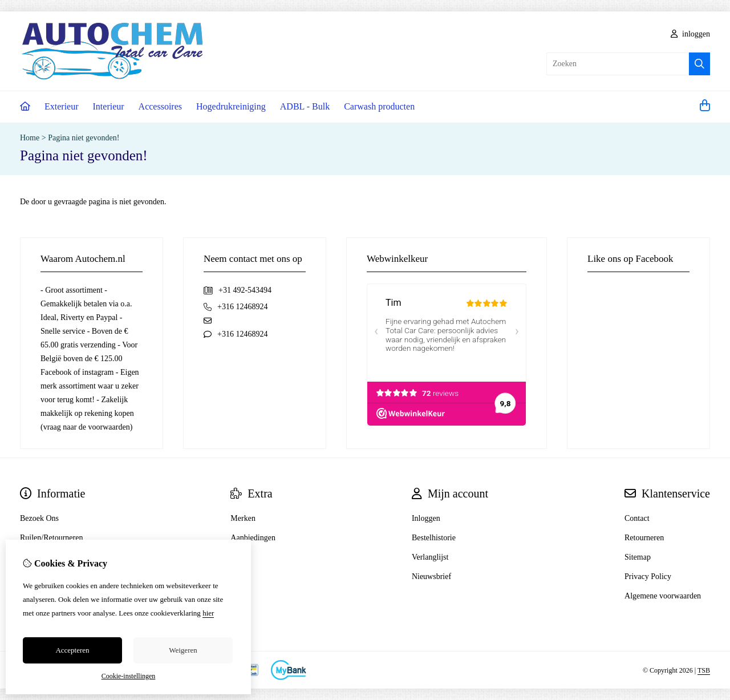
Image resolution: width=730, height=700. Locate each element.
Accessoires (160, 106)
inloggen (691, 34)
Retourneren (644, 538)
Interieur (109, 106)
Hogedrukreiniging (231, 106)
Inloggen (426, 518)
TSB (704, 670)
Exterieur (62, 106)
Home (30, 138)
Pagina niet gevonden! (84, 138)
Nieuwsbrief (431, 576)
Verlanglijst (430, 557)
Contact (637, 518)
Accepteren (72, 650)
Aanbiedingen (253, 538)
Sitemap (638, 557)
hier (208, 613)
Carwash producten (379, 106)
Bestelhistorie (434, 538)
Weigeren (183, 650)
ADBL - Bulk (305, 106)
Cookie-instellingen (129, 676)
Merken (243, 518)
